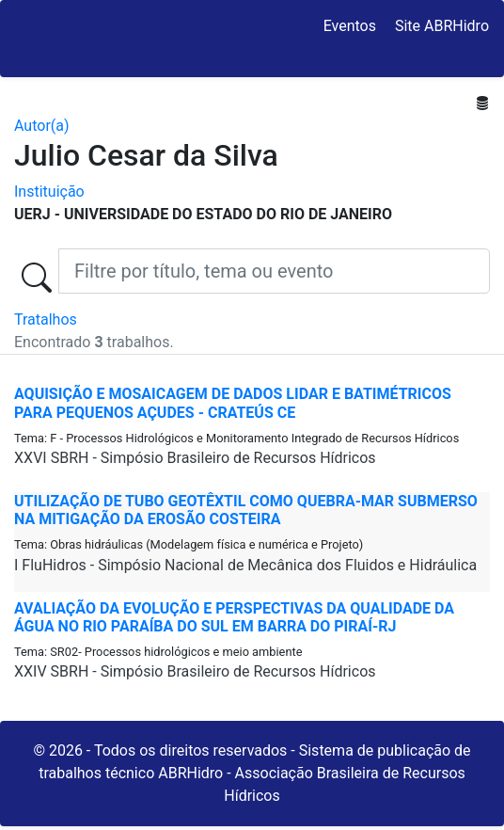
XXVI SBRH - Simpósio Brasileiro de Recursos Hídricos (195, 458)
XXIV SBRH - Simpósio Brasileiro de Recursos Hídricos (195, 671)
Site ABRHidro (442, 26)
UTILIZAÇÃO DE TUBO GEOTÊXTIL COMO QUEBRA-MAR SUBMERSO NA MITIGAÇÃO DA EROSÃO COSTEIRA (246, 510)
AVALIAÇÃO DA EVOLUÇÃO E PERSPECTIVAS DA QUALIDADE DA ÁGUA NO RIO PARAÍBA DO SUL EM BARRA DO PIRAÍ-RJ (234, 617)
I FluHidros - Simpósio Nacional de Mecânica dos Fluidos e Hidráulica (245, 565)
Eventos (350, 26)
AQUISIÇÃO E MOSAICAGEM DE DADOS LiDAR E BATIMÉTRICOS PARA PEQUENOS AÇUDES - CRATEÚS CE (233, 403)
